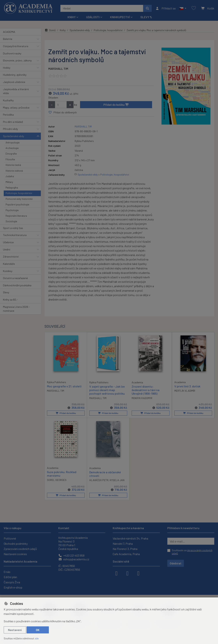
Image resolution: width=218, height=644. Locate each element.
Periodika (8, 115)
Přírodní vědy (10, 129)
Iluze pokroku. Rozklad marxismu (62, 474)
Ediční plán (10, 577)
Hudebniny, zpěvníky (15, 75)
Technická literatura (15, 235)
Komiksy (8, 271)
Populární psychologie (17, 204)
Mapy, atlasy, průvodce (16, 108)
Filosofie (10, 159)
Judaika (10, 176)
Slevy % (146, 17)
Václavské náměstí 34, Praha (130, 538)
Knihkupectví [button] (120, 17)
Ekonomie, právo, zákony (17, 60)
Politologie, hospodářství (19, 193)
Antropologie (13, 142)
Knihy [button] (72, 17)
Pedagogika (12, 188)
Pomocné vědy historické (19, 199)
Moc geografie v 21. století (64, 386)
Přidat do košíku (116, 105)
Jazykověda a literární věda (16, 91)
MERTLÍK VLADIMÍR (185, 391)
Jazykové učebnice (14, 82)
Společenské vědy (14, 136)
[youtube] (138, 573)
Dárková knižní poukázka (17, 285)
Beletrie (8, 39)
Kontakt (64, 528)
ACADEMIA (9, 32)
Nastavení (15, 630)
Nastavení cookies (15, 554)
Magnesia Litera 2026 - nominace (16, 309)
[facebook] (116, 573)
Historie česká (13, 165)
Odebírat (176, 563)
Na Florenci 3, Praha (125, 549)
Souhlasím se (192, 552)
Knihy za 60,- (10, 300)
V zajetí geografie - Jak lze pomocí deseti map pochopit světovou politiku (107, 390)
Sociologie (11, 221)
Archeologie (12, 148)
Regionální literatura (16, 216)
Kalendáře (9, 264)
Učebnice (8, 242)
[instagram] (127, 573)
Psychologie (12, 210)
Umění (7, 249)
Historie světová (14, 171)
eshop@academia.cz (74, 559)
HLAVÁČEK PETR (99, 480)
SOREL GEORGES (57, 480)
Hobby (7, 68)
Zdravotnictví (11, 257)
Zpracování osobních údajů (20, 549)
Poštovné (10, 538)
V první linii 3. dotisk (187, 386)
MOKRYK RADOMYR (142, 398)
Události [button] (93, 17)
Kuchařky (8, 100)
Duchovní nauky (12, 53)
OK (38, 630)
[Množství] (61, 105)
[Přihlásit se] (166, 8)
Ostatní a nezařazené (15, 278)
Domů (50, 30)
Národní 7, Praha (123, 544)
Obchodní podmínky (16, 544)
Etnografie (11, 154)
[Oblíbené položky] (194, 8)
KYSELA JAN (117, 480)
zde (37, 638)
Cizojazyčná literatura (16, 46)
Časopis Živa (12, 582)
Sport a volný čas (13, 228)
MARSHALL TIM (58, 69)
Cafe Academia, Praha (126, 554)
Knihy (63, 30)
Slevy (6, 292)
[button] (183, 8)
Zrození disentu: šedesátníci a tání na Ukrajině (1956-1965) (146, 390)
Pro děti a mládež (13, 122)
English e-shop (13, 587)
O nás (7, 572)
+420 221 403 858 (71, 555)
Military (9, 182)
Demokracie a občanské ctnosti (105, 474)
